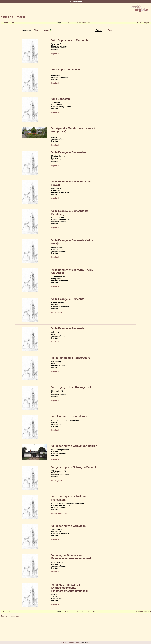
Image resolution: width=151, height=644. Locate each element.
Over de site (70, 643)
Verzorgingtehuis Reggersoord (71, 358)
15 (90, 23)
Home (72, 1)
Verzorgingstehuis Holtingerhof (71, 387)
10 (78, 23)
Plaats (37, 30)
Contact (63, 643)
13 (85, 23)
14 (88, 23)
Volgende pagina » (143, 23)
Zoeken (79, 1)
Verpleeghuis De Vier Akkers (69, 417)
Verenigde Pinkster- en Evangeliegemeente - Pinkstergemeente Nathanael (70, 588)
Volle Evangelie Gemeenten (69, 152)
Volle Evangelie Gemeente (68, 299)
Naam (47, 30)
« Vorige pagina (8, 23)
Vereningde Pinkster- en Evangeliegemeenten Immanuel (71, 557)
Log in (77, 643)
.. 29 (93, 23)
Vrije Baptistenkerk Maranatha (70, 40)
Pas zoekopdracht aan (10, 616)
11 (80, 23)
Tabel (110, 30)
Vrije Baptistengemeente (67, 70)
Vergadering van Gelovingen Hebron (74, 446)
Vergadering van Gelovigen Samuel (74, 467)
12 (83, 23)
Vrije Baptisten (61, 99)
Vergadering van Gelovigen (68, 526)
